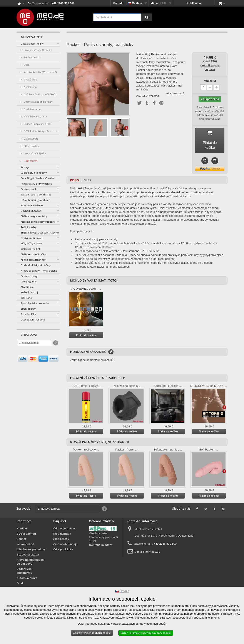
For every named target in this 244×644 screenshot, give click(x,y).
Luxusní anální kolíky (34, 153)
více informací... (176, 93)
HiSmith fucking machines (35, 200)
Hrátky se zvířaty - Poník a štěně (39, 271)
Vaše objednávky (64, 524)
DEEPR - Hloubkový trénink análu (41, 131)
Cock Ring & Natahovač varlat (37, 178)
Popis (74, 176)
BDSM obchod (26, 530)
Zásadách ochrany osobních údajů (144, 624)
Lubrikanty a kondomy (34, 173)
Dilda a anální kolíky (32, 44)
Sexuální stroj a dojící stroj (36, 194)
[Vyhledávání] (147, 17)
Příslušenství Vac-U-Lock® (37, 50)
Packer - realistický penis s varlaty (96, 235)
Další (126, 128)
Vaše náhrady (62, 530)
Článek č (142, 96)
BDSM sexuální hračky (33, 254)
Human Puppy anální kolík (38, 124)
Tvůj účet (60, 517)
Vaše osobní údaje (65, 540)
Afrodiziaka (27, 287)
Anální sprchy (28, 227)
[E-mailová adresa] (34, 343)
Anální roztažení (32, 109)
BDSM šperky (28, 309)
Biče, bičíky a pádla (31, 243)
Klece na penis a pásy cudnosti (38, 222)
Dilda (26, 65)
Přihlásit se (194, 3)
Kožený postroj (29, 292)
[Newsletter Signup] (55, 343)
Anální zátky (30, 87)
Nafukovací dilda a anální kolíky (40, 94)
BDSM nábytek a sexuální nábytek (40, 233)
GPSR (87, 176)
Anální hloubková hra (35, 116)
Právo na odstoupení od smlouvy (31, 558)
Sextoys (25, 167)
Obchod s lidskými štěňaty (36, 265)
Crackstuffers (31, 139)
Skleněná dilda (31, 146)
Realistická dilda (32, 57)
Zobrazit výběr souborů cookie (92, 633)
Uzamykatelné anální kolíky (38, 102)
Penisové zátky (29, 276)
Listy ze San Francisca (33, 319)
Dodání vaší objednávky (24, 567)
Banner (21, 535)
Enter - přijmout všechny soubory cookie (146, 633)
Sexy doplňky (28, 314)
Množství (210, 81)
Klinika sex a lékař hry (33, 260)
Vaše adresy (61, 535)
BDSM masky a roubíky (34, 216)
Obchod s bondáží (31, 211)
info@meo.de (152, 548)
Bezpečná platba (28, 550)
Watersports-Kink (31, 249)
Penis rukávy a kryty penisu (36, 184)
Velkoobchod (25, 540)
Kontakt (118, 3)
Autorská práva (27, 574)
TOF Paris (26, 298)
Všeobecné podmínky (31, 545)
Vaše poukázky (63, 545)
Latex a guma (28, 281)
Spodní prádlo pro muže (35, 303)
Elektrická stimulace (32, 238)
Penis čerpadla (29, 189)
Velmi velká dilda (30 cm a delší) (40, 72)
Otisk (20, 579)
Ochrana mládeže (101, 541)
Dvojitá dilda (30, 79)
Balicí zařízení (31, 161)
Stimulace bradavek (32, 205)
